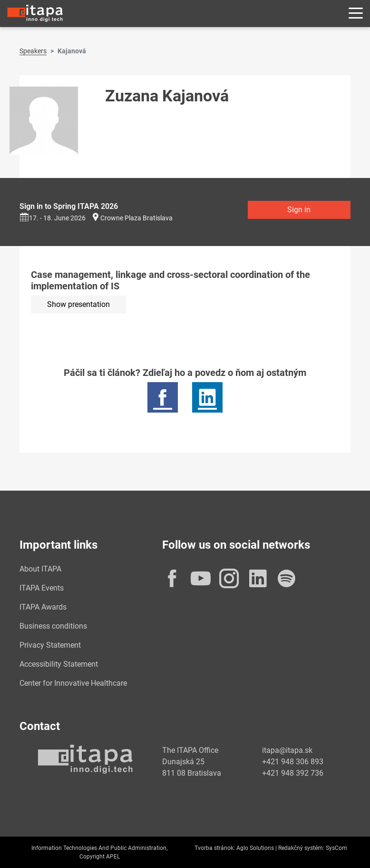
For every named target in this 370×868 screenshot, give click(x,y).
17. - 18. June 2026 (53, 218)
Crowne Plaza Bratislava (136, 218)
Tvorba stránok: (215, 848)
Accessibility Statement (59, 664)
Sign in (299, 210)
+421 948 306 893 (293, 762)
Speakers (33, 51)
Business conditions (53, 626)
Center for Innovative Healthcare (73, 683)
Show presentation (78, 304)
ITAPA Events (42, 588)
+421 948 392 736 (293, 773)
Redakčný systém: (301, 848)
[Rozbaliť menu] (356, 14)
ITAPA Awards (43, 607)
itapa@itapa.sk (287, 750)
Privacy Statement (50, 645)
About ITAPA (40, 569)
